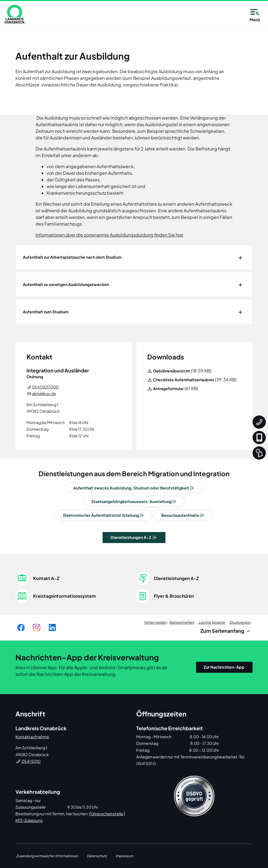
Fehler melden (156, 622)
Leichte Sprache (212, 622)
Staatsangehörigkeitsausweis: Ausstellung (131, 501)
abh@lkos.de (44, 393)
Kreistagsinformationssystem (65, 596)
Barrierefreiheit (182, 622)
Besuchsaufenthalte (180, 515)
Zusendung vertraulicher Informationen (47, 856)
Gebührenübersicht (171, 371)
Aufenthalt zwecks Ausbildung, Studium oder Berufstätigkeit (131, 488)
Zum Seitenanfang (226, 631)
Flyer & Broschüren (174, 596)
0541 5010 (31, 761)
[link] (15, 14)
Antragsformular (168, 388)
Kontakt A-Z (46, 578)
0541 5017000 (45, 387)
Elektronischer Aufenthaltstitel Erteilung (101, 515)
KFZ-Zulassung (29, 820)
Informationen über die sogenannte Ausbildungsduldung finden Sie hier (109, 235)
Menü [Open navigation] (255, 14)
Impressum (124, 856)
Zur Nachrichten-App (224, 667)
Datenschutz (97, 856)
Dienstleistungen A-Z (131, 537)
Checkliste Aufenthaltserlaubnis (183, 380)
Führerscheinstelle (106, 814)
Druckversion (240, 622)
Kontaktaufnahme (32, 737)
